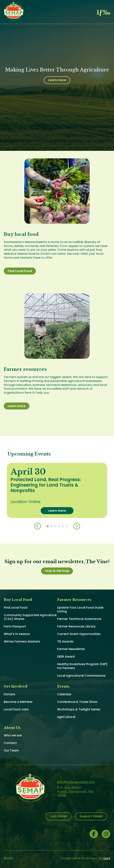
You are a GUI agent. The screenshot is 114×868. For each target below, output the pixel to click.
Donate (9, 694)
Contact (10, 743)
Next (77, 526)
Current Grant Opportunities (79, 634)
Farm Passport (15, 626)
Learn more (57, 80)
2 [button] (51, 526)
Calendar (64, 694)
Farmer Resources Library (76, 626)
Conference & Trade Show (77, 702)
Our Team (11, 750)
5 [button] (63, 526)
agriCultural (66, 717)
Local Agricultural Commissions (81, 676)
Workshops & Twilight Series (79, 709)
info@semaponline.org (76, 782)
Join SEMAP (59, 816)
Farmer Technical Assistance (79, 619)
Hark (107, 858)
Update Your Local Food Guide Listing (80, 610)
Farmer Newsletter (71, 649)
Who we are (13, 735)
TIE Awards (65, 641)
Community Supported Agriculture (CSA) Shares (30, 617)
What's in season (17, 634)
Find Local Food (20, 271)
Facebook (94, 834)
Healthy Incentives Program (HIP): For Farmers (83, 666)
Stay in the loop (57, 571)
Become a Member (18, 702)
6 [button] (67, 526)
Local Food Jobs (16, 709)
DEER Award (66, 657)
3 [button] (55, 526)
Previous (37, 526)
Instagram (106, 834)
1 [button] (48, 526)
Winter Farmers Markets (22, 641)
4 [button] (59, 526)
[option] (57, 490)
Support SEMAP (91, 816)
